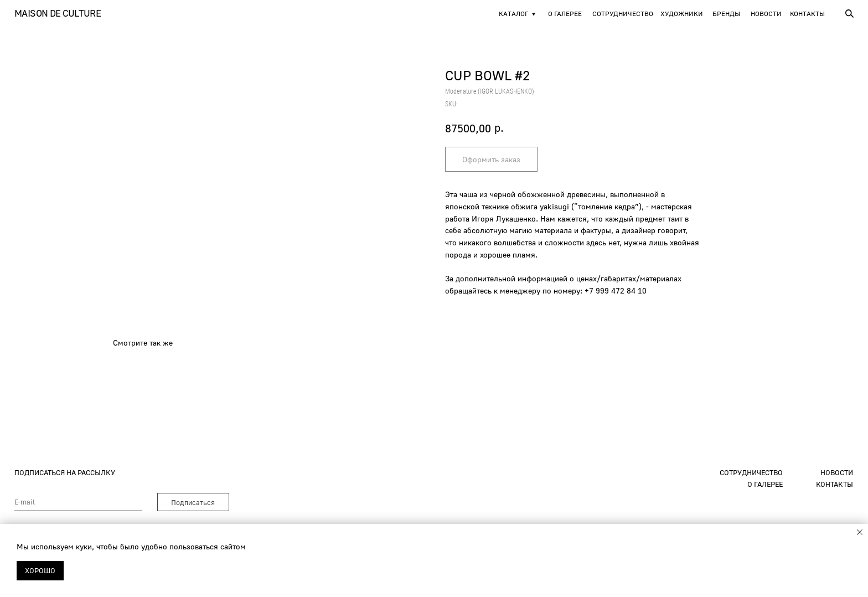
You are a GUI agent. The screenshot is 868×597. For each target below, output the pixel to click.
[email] (78, 502)
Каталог (513, 14)
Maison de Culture (58, 13)
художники (682, 14)
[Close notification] (860, 532)
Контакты (807, 14)
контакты (835, 484)
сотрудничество (751, 472)
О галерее (565, 14)
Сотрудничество (623, 14)
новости (766, 14)
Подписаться (193, 502)
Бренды (726, 14)
